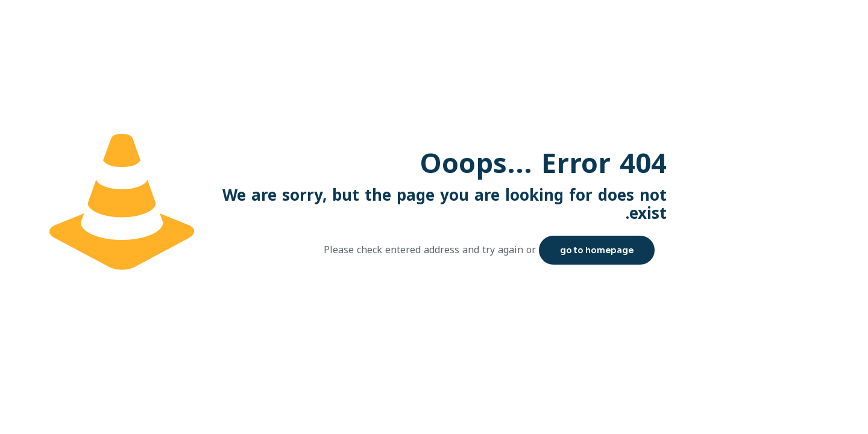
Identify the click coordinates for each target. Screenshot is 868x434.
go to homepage (597, 250)
